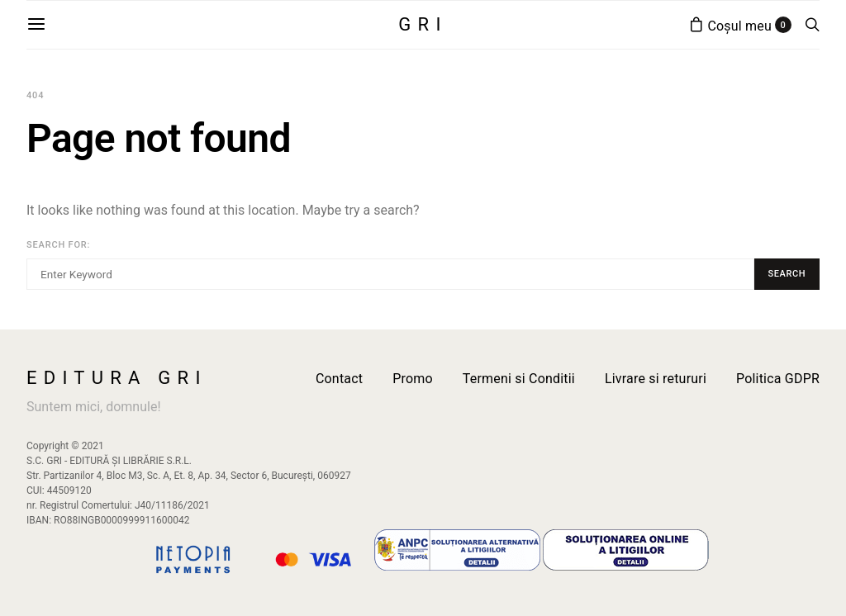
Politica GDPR (778, 379)
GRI (423, 24)
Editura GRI (117, 378)
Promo (413, 379)
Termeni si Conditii (519, 379)
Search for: (58, 245)
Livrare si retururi (656, 379)
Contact (339, 379)
